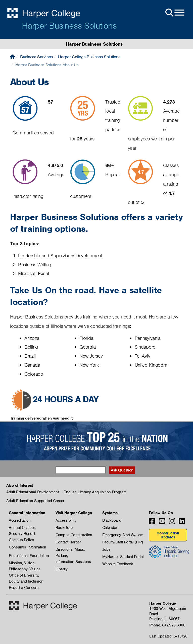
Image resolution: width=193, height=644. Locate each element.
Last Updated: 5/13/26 (168, 636)
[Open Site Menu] (174, 13)
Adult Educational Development (32, 492)
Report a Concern (24, 588)
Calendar (110, 528)
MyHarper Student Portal (123, 557)
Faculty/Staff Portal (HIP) (123, 542)
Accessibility (66, 520)
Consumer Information (28, 547)
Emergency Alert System (123, 535)
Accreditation (20, 520)
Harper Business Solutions (69, 26)
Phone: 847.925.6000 (167, 625)
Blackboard (112, 520)
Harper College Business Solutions (89, 57)
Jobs (106, 549)
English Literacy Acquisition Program (95, 492)
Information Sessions (73, 562)
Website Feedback (118, 564)
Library (62, 569)
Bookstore (64, 528)
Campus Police (21, 540)
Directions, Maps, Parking (70, 550)
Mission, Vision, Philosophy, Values (25, 563)
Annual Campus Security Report (22, 528)
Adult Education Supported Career (35, 501)
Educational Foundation (29, 556)
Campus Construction (74, 535)
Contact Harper (68, 542)
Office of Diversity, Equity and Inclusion (26, 576)
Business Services (36, 57)
